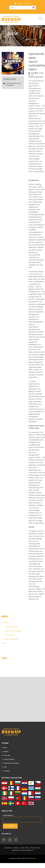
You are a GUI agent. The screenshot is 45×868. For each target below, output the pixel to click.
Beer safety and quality (13, 631)
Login (19, 3)
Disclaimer (8, 848)
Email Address (9, 815)
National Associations (11, 763)
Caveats (16, 848)
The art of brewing (11, 627)
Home (28, 39)
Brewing (5, 623)
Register (28, 3)
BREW (35, 39)
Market (6, 751)
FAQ (5, 767)
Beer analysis (9, 635)
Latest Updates (9, 759)
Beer (4, 643)
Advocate (7, 755)
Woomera (33, 858)
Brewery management (10, 639)
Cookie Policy (24, 848)
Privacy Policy (35, 848)
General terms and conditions (22, 850)
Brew (5, 748)
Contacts (7, 771)
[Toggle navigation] (40, 18)
